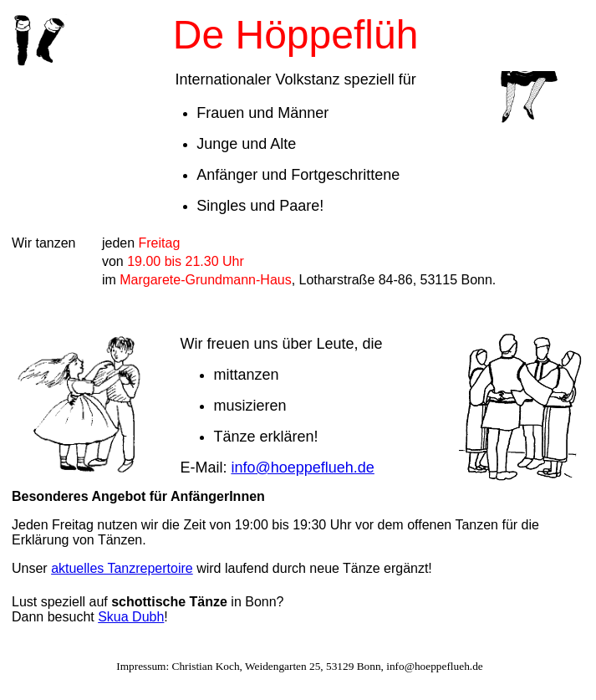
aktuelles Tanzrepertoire (122, 568)
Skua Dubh (131, 617)
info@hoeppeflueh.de (302, 468)
